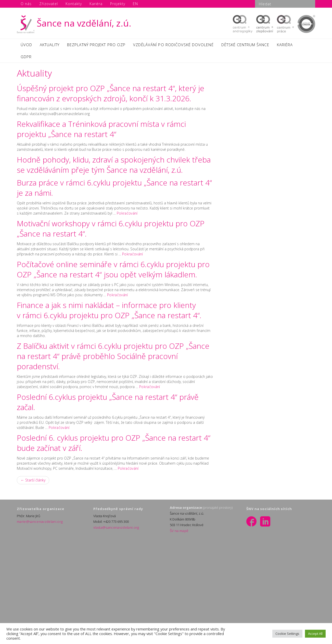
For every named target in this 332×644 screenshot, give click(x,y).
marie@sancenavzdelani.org (38, 523)
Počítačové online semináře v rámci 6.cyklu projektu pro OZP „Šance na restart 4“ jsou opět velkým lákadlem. (113, 271)
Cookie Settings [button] (287, 634)
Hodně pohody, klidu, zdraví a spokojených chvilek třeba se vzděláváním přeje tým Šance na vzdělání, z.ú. (114, 166)
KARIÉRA (285, 45)
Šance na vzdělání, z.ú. (74, 23)
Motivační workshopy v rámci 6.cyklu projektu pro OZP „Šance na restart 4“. (111, 230)
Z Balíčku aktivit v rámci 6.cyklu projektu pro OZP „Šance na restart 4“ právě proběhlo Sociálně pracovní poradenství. (113, 358)
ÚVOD (26, 45)
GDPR (26, 58)
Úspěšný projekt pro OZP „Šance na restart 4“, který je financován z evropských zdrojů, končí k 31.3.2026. (111, 95)
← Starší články (33, 482)
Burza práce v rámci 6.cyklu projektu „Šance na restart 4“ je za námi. (114, 189)
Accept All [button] (315, 634)
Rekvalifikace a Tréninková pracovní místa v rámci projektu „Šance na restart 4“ (101, 131)
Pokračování (127, 215)
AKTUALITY (49, 45)
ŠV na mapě (179, 532)
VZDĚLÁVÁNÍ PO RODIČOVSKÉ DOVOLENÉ (173, 45)
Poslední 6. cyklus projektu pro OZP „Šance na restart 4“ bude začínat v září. (114, 445)
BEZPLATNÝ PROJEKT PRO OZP (96, 45)
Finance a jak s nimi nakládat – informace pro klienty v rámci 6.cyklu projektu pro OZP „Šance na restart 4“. (109, 312)
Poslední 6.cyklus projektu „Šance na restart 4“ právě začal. (108, 404)
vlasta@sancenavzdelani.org (115, 529)
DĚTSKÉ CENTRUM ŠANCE (245, 45)
